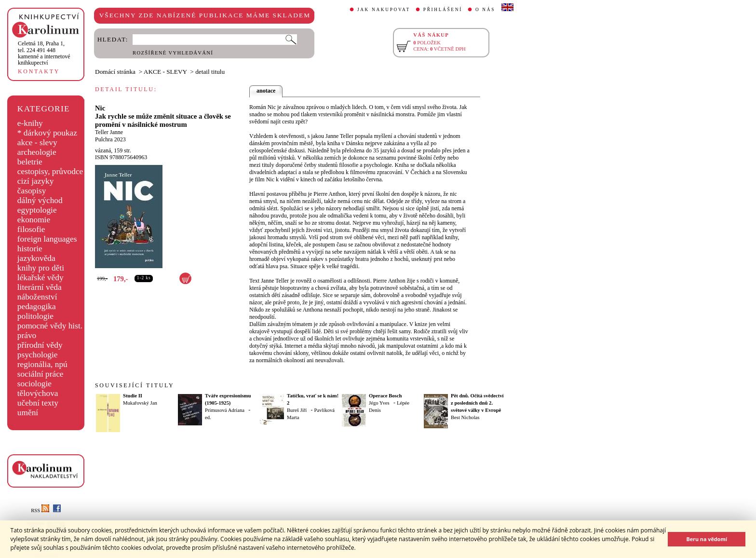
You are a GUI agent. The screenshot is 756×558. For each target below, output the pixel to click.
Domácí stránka (115, 72)
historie (30, 249)
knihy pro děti (41, 268)
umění (28, 413)
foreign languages (47, 239)
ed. (208, 417)
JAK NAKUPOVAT (384, 10)
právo (27, 335)
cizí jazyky (36, 181)
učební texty (38, 403)
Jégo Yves (379, 403)
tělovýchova (38, 393)
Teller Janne (109, 132)
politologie (35, 316)
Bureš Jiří (297, 410)
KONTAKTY (39, 71)
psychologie (38, 355)
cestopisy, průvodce (50, 171)
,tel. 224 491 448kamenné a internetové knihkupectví (44, 53)
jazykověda (36, 258)
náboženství (37, 297)
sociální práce (40, 374)
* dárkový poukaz (47, 133)
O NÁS (485, 10)
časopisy (32, 191)
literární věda (40, 287)
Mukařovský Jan (140, 403)
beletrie (30, 162)
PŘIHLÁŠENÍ (443, 10)
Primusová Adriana (225, 410)
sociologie (34, 384)
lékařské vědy (40, 278)
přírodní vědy (40, 345)
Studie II (133, 396)
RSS (40, 510)
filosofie (31, 229)
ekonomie (34, 220)
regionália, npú (42, 364)
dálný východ (40, 200)
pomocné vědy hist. (50, 326)
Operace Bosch (385, 396)
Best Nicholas (465, 417)
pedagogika (37, 306)
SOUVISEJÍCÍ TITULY (135, 385)
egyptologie (37, 210)
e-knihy (30, 123)
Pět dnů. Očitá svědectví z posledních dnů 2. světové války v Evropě (477, 403)
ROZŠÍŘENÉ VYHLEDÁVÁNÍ (173, 53)
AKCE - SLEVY (165, 72)
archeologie (37, 152)
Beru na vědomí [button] (707, 539)
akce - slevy (37, 143)
